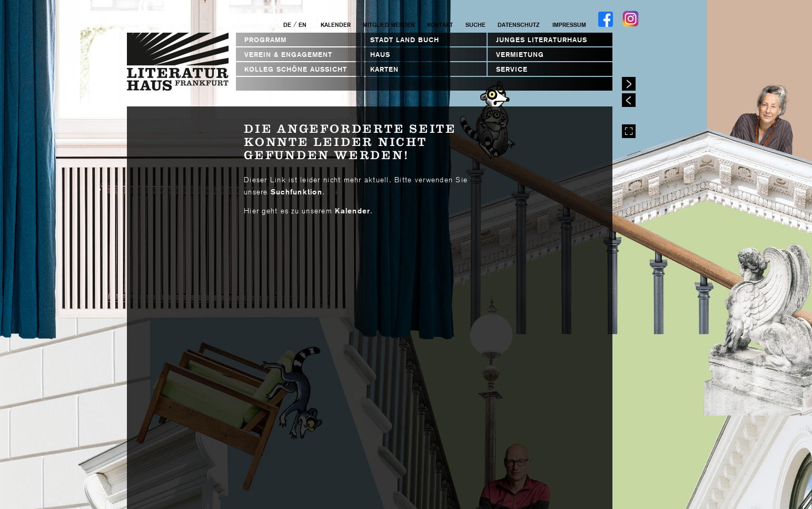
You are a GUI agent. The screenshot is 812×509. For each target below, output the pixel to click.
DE (287, 25)
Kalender (336, 25)
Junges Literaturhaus (542, 40)
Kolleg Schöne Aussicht (296, 69)
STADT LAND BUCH (405, 40)
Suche (476, 25)
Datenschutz (519, 25)
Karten (384, 69)
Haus (380, 55)
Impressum (569, 25)
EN (303, 25)
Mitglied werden (389, 25)
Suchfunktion (296, 192)
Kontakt (440, 25)
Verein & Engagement (288, 55)
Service (512, 69)
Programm (265, 40)
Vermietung (520, 55)
